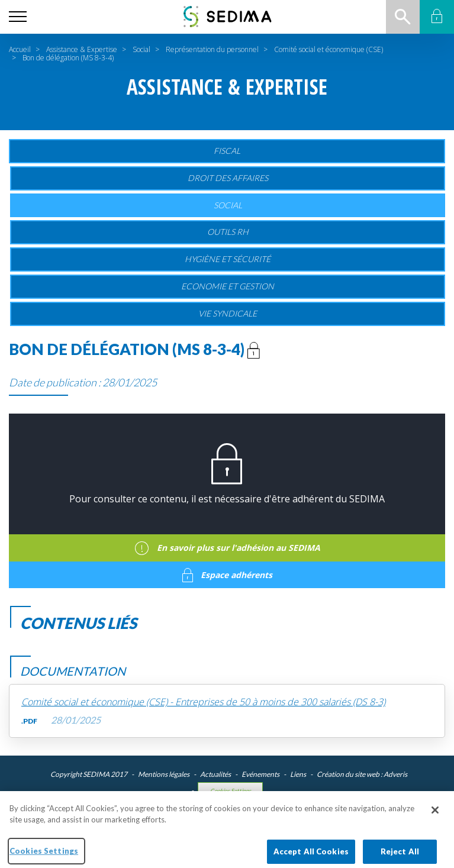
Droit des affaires (228, 178)
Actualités (215, 774)
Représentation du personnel (212, 49)
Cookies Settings (231, 791)
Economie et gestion (228, 286)
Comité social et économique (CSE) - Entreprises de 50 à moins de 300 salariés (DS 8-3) (203, 702)
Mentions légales (164, 774)
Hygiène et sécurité (228, 259)
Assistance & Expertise (82, 49)
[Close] (435, 815)
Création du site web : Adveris (362, 774)
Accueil (20, 49)
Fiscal (227, 151)
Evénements (260, 774)
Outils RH (228, 232)
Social (141, 49)
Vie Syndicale (228, 313)
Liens (298, 774)
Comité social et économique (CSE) (329, 49)
